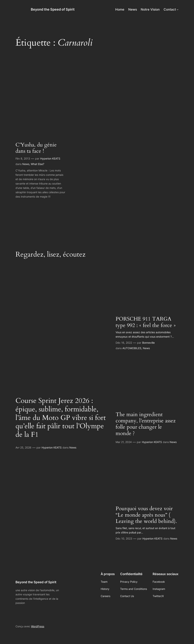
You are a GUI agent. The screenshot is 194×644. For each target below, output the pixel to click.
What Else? (37, 164)
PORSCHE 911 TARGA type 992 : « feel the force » (146, 322)
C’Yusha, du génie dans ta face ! (36, 148)
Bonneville (148, 343)
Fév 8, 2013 (23, 158)
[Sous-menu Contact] (178, 9)
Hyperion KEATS (50, 158)
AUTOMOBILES (132, 348)
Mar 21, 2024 (124, 442)
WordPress (38, 626)
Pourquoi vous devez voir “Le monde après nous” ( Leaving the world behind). (146, 515)
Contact (170, 9)
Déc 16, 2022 (124, 343)
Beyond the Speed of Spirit (53, 9)
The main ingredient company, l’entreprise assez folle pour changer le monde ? (146, 424)
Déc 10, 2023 (124, 538)
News (26, 164)
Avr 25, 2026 (23, 447)
